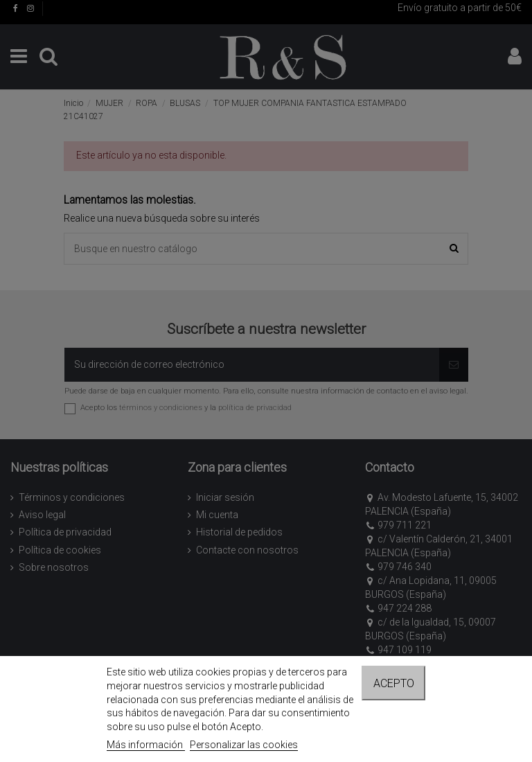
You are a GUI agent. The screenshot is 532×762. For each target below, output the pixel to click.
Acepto (394, 683)
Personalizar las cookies (244, 745)
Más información (146, 745)
